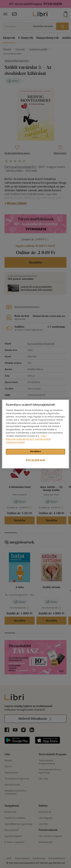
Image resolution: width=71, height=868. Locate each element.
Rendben (36, 452)
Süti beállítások (35, 460)
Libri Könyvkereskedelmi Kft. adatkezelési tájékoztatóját (28, 439)
